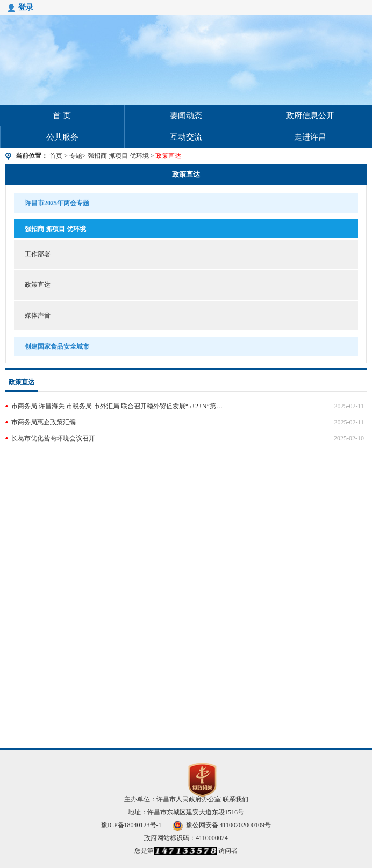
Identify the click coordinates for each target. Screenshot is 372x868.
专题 (76, 156)
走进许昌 (310, 137)
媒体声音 (38, 315)
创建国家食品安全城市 (57, 346)
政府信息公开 (310, 115)
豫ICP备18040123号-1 (131, 825)
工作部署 (38, 254)
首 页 (62, 115)
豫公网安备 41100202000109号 (222, 825)
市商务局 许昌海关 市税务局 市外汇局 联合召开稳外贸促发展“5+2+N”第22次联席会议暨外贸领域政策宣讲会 (117, 406)
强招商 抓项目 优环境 (119, 156)
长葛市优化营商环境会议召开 (53, 438)
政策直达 (186, 174)
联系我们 (235, 799)
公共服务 (62, 137)
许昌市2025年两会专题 (57, 203)
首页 (56, 156)
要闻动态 (186, 115)
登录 (26, 7)
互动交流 (186, 137)
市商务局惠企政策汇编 (44, 422)
